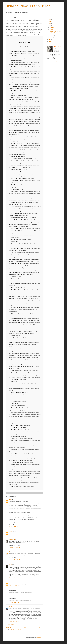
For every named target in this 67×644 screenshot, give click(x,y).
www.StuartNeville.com (52, 60)
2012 (50, 40)
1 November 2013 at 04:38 (14, 547)
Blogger (39, 638)
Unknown (11, 531)
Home (24, 627)
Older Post (40, 627)
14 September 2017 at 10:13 (15, 586)
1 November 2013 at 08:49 (14, 560)
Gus (10, 499)
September (52, 35)
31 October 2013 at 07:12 (14, 527)
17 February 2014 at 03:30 (14, 578)
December (52, 28)
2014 (50, 24)
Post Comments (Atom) (16, 630)
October (51, 30)
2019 (50, 20)
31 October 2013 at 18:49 (14, 535)
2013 (50, 26)
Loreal (10, 564)
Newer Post (8, 627)
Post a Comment (11, 625)
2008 (50, 41)
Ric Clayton (11, 607)
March (51, 37)
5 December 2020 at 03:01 (14, 622)
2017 (50, 22)
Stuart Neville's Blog (28, 6)
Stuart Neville (12, 539)
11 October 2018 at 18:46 (14, 594)
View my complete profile (52, 62)
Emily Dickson (12, 582)
